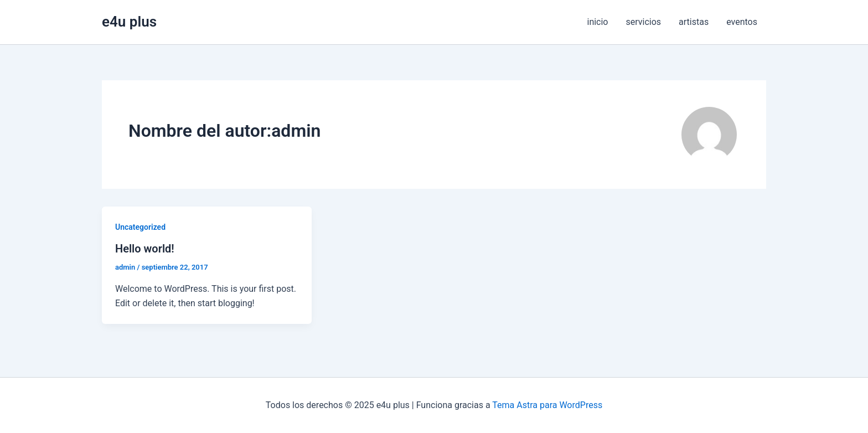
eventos (742, 22)
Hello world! (145, 249)
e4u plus (129, 22)
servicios (644, 22)
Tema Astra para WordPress (547, 405)
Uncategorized (140, 227)
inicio (597, 22)
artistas (694, 22)
